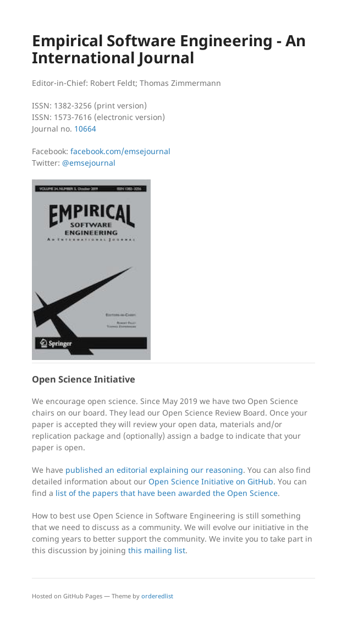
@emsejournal (89, 163)
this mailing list (157, 550)
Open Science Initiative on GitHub (211, 481)
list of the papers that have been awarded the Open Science (167, 493)
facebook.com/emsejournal (120, 151)
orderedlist (157, 596)
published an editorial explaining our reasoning (154, 470)
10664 (85, 129)
